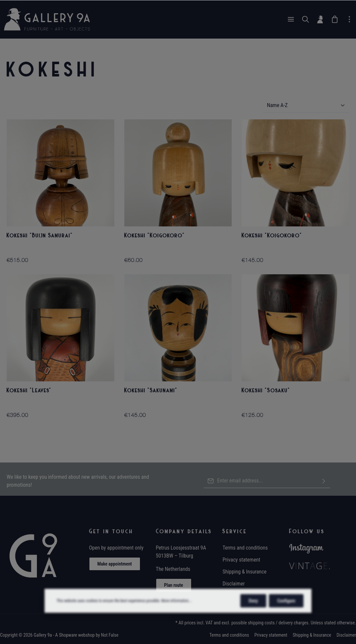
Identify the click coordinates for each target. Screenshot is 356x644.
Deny (253, 616)
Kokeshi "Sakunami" (151, 390)
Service (235, 531)
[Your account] (320, 19)
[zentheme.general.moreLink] (349, 19)
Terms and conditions (245, 548)
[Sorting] (306, 106)
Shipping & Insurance (244, 572)
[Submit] (324, 481)
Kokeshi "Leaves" (29, 390)
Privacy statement (241, 560)
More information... (176, 616)
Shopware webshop (77, 635)
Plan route (174, 585)
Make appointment (115, 564)
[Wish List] (335, 19)
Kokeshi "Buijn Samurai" (40, 235)
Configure (286, 616)
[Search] (305, 19)
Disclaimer (234, 584)
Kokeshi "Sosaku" (266, 390)
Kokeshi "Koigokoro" (155, 235)
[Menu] (291, 19)
